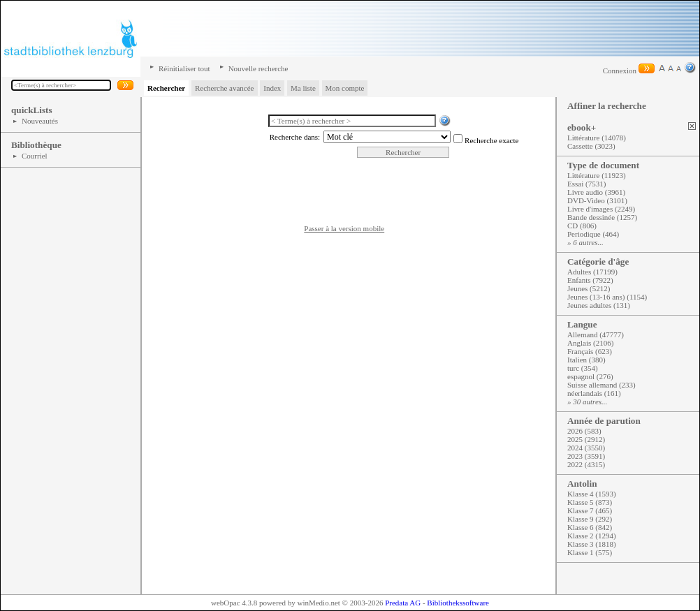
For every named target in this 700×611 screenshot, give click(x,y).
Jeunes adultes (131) (599, 305)
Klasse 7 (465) (590, 510)
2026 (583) (584, 431)
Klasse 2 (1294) (592, 536)
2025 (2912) (586, 439)
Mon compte (345, 88)
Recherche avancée (225, 88)
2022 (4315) (586, 464)
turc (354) (583, 368)
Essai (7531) (586, 184)
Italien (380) (586, 360)
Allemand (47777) (596, 334)
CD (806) (582, 226)
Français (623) (590, 351)
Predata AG (403, 603)
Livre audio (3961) (596, 192)
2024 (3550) (586, 448)
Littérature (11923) (597, 175)
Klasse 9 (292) (590, 519)
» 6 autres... (585, 242)
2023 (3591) (586, 456)
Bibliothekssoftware (458, 603)
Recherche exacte (491, 140)
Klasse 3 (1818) (592, 544)
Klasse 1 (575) (590, 552)
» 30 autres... (587, 402)
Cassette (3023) (591, 146)
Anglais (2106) (590, 343)
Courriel (35, 156)
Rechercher (166, 88)
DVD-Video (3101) (597, 200)
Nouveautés (40, 121)
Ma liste (303, 88)
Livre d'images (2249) (601, 209)
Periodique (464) (593, 234)
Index (272, 88)
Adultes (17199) (592, 272)
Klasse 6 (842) (590, 527)
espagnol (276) (590, 376)
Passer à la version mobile (344, 228)
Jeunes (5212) (589, 288)
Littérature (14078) (597, 138)
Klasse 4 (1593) (592, 494)
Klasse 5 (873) (590, 502)
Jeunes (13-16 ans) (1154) (607, 297)
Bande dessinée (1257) (602, 217)
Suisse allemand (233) (601, 385)
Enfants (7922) (590, 280)
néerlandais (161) (594, 393)
